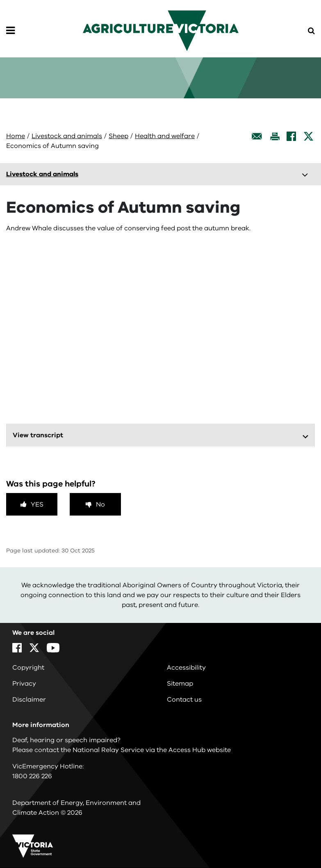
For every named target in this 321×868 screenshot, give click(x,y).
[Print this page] (275, 136)
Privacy (24, 684)
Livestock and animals (67, 136)
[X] (308, 136)
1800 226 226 (32, 776)
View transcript (38, 435)
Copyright (28, 668)
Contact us (184, 700)
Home (16, 136)
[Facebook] (291, 136)
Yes (37, 504)
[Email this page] (257, 136)
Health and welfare (165, 136)
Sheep (118, 136)
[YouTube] (53, 648)
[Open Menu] (10, 31)
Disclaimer (29, 700)
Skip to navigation (0, 0)
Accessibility (186, 668)
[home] (161, 30)
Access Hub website (200, 750)
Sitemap (180, 684)
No (100, 504)
